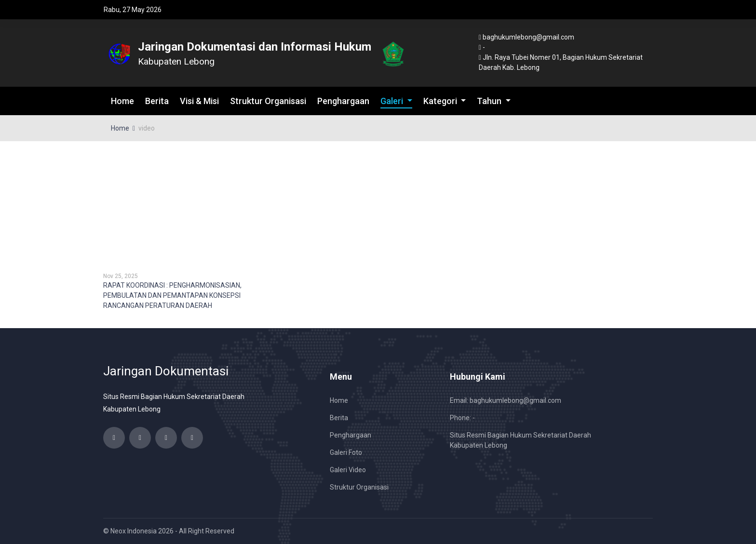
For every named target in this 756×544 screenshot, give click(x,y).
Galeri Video (348, 470)
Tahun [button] (490, 101)
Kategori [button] (441, 101)
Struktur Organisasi (268, 101)
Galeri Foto (346, 452)
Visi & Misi (199, 101)
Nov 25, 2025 (121, 276)
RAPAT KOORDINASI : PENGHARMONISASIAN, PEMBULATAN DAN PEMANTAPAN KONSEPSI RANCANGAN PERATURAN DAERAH (172, 295)
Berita (157, 101)
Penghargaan (343, 101)
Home (122, 101)
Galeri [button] (393, 101)
